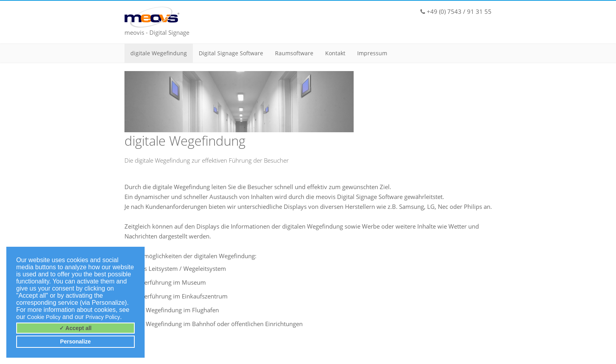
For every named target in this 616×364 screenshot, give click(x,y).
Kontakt (335, 53)
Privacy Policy (103, 317)
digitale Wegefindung (159, 53)
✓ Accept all (75, 328)
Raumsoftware (294, 53)
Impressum (372, 53)
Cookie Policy (44, 317)
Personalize (75, 341)
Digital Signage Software (231, 53)
